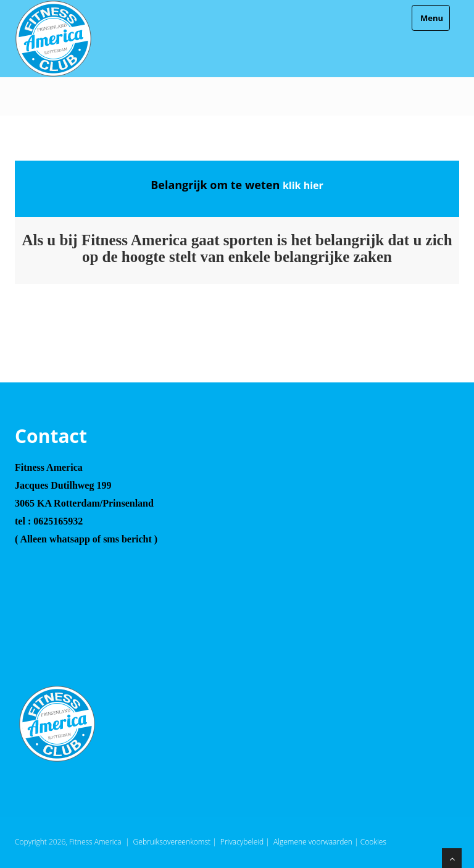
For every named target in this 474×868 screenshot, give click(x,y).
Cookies (373, 842)
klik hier (303, 185)
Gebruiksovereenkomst (172, 842)
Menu (431, 18)
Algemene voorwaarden (313, 842)
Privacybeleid (242, 842)
